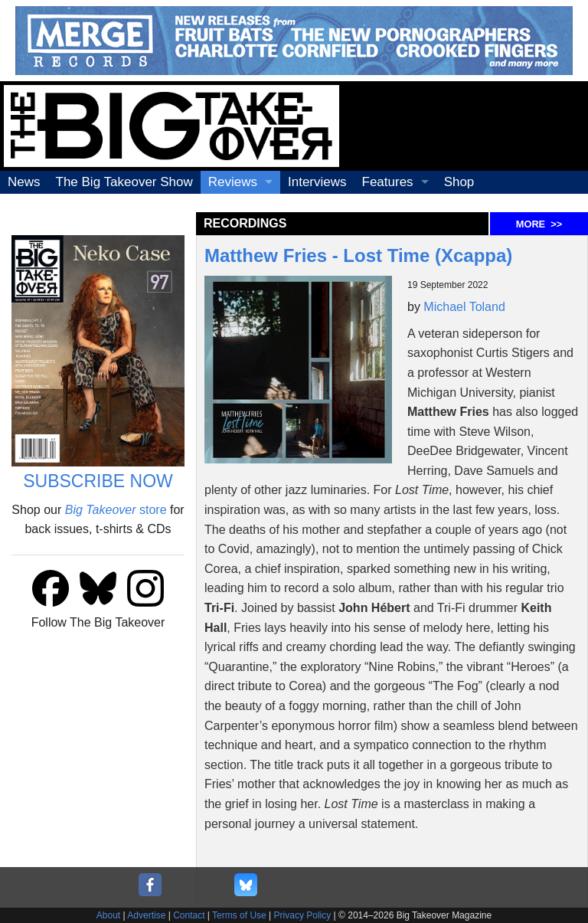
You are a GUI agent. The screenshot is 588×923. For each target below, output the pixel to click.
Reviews (233, 182)
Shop (459, 182)
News (24, 182)
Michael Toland (464, 307)
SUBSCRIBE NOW (98, 481)
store (116, 510)
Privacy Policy (303, 915)
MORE (539, 224)
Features (388, 182)
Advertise (146, 915)
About (108, 915)
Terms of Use (239, 915)
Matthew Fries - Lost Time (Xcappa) (358, 255)
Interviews (317, 182)
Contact (189, 915)
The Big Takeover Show (124, 182)
